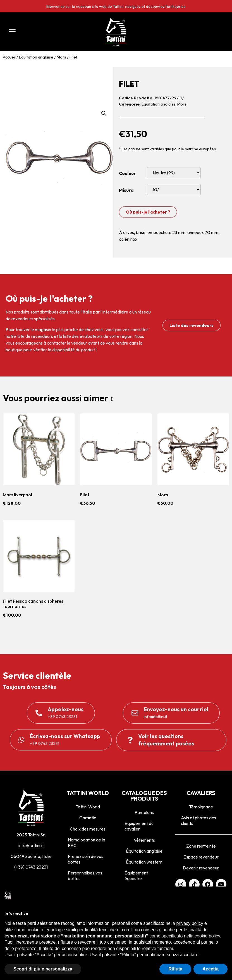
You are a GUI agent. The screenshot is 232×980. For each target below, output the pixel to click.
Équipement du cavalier (139, 826)
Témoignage (201, 807)
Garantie (88, 818)
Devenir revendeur (201, 868)
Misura (126, 190)
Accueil (9, 57)
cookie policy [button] (207, 936)
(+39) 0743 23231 (31, 867)
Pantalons (144, 812)
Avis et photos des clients (198, 820)
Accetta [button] (211, 969)
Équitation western (144, 862)
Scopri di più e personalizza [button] (43, 969)
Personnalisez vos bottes (85, 876)
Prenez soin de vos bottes (86, 859)
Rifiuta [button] (175, 969)
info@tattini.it (31, 845)
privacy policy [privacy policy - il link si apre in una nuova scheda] (190, 923)
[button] (48, 32)
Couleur (127, 173)
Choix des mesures (88, 829)
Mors (61, 57)
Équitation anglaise (36, 57)
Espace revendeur (201, 857)
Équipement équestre (136, 876)
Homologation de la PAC (87, 843)
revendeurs (42, 336)
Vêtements (144, 840)
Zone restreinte (201, 846)
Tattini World (88, 807)
